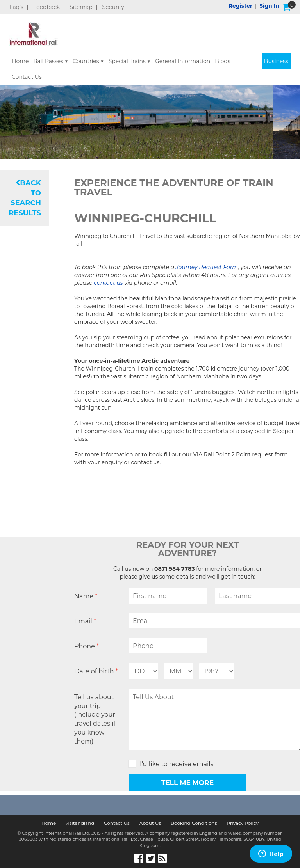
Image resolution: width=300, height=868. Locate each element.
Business (276, 61)
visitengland (80, 823)
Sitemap (81, 7)
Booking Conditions (194, 823)
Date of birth (96, 671)
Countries (86, 61)
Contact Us (27, 77)
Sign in (269, 6)
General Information (183, 61)
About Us (150, 823)
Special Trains (127, 61)
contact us (108, 283)
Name (86, 596)
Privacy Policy (243, 823)
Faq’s (16, 7)
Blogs (223, 61)
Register (240, 6)
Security (113, 7)
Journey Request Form (207, 267)
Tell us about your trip (100, 720)
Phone (87, 646)
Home (20, 61)
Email (85, 621)
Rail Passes (48, 61)
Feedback (47, 7)
